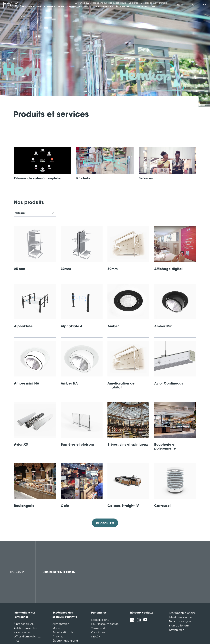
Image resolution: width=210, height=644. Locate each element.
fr (205, 5)
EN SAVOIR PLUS (105, 523)
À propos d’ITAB (24, 624)
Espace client (100, 620)
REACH (96, 637)
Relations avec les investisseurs (110, 3)
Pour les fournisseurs (105, 624)
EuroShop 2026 (83, 3)
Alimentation (61, 624)
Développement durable (154, 3)
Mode (56, 628)
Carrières (133, 3)
